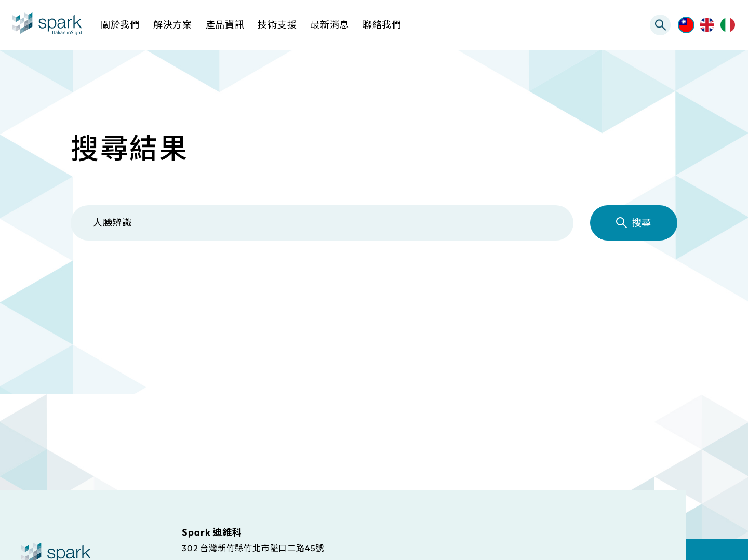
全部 (102, 284)
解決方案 (185, 284)
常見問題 (477, 284)
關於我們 (120, 25)
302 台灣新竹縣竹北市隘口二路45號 (253, 548)
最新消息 (574, 284)
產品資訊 (282, 284)
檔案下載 (379, 284)
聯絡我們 (382, 25)
